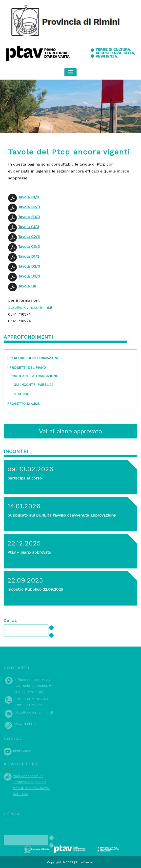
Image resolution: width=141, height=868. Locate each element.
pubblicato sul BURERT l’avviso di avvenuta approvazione (61, 514)
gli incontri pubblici (33, 384)
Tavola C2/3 (29, 261)
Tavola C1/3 (29, 251)
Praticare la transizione (34, 375)
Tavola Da (27, 311)
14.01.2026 (24, 505)
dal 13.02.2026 (30, 468)
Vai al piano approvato (70, 431)
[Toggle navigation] (70, 72)
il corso (21, 393)
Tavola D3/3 (29, 301)
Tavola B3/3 (29, 242)
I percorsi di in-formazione (33, 357)
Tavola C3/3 (29, 271)
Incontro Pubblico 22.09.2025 (35, 588)
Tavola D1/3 (29, 281)
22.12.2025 (24, 542)
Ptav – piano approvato (29, 551)
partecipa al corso (25, 477)
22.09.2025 (25, 579)
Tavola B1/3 (29, 222)
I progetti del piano (26, 367)
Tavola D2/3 (29, 291)
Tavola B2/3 (29, 232)
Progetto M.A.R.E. (24, 403)
